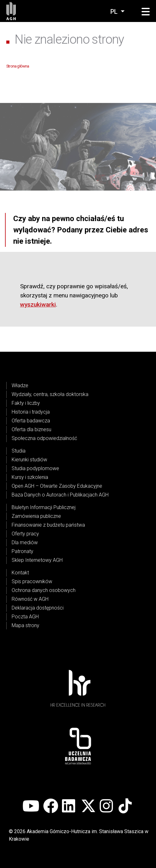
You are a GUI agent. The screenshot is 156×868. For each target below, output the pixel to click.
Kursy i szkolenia (30, 477)
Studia (19, 451)
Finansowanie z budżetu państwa (48, 525)
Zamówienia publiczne (36, 516)
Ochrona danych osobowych (44, 590)
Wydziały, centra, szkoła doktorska (50, 394)
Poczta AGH (25, 617)
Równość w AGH (30, 599)
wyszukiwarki (38, 304)
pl (115, 12)
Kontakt (20, 573)
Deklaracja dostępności (38, 608)
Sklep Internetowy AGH (37, 560)
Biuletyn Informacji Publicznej (44, 507)
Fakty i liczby (26, 403)
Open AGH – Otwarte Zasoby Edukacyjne (57, 486)
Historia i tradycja (31, 412)
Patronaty (22, 551)
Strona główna (18, 66)
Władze (20, 385)
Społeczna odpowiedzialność (44, 438)
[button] (146, 12)
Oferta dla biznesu (31, 429)
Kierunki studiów (29, 460)
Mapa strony (25, 625)
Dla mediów (25, 542)
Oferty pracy (25, 534)
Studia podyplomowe (35, 468)
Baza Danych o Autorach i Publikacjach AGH (60, 495)
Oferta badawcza (31, 421)
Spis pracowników (32, 581)
